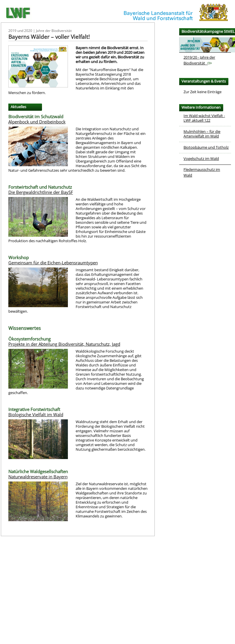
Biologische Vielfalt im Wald (36, 414)
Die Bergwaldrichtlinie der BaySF (41, 192)
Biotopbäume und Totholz (206, 147)
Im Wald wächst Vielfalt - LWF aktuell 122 (204, 118)
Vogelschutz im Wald (201, 158)
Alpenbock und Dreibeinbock (37, 122)
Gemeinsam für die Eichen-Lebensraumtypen (53, 263)
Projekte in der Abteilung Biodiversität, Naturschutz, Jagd (64, 344)
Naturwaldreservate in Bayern (38, 477)
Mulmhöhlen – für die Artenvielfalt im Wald (202, 134)
